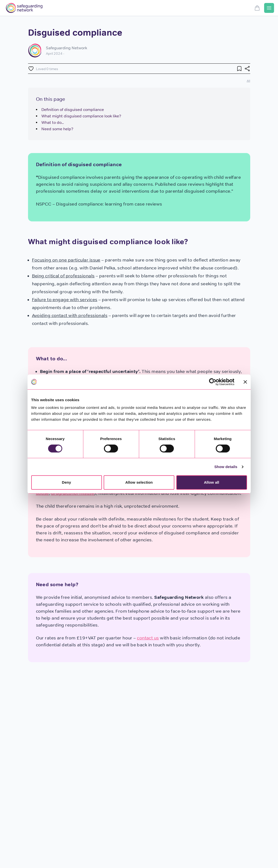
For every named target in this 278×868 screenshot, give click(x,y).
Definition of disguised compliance (73, 110)
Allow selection (139, 482)
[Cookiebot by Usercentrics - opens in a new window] (213, 382)
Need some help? (57, 129)
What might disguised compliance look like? (81, 116)
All (248, 81)
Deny (66, 482)
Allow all (212, 482)
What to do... (53, 122)
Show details (226, 467)
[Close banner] (245, 382)
